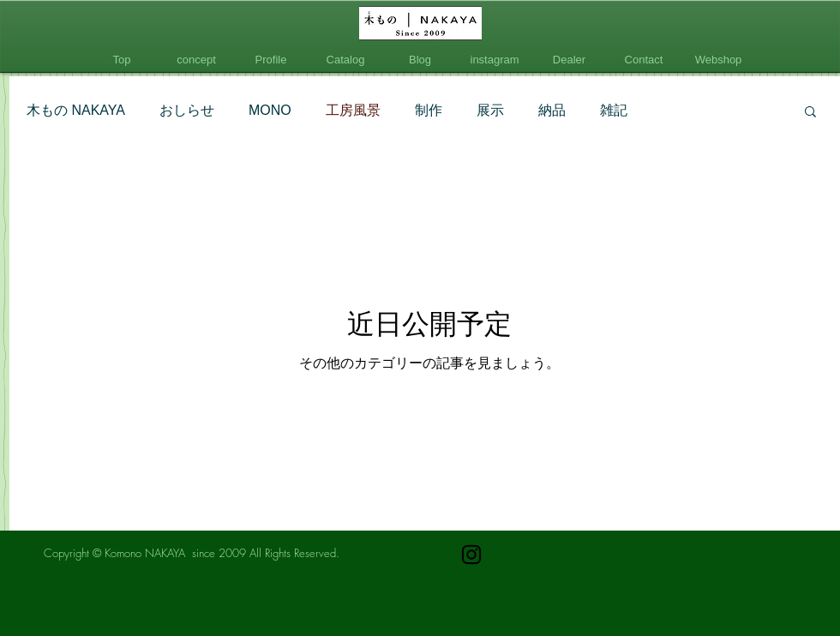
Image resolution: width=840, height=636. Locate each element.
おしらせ (187, 110)
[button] (810, 113)
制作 (429, 110)
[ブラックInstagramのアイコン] (471, 555)
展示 (490, 110)
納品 (552, 110)
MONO (270, 110)
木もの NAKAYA (76, 110)
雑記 (614, 110)
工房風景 (353, 110)
